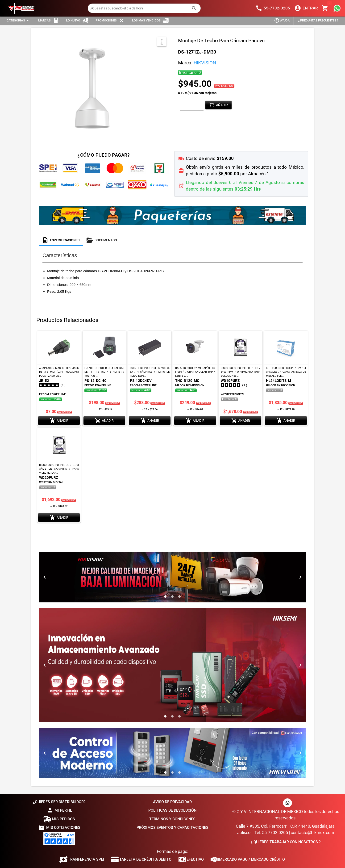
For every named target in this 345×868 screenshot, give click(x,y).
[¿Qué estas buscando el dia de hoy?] (140, 8)
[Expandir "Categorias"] (18, 21)
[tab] (61, 240)
